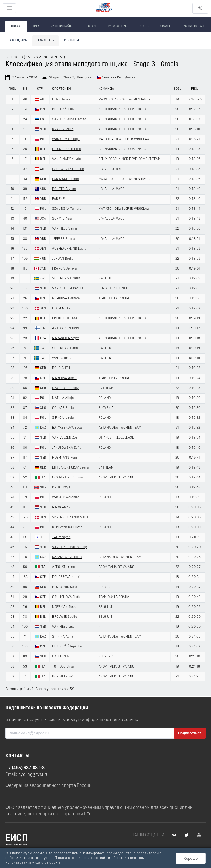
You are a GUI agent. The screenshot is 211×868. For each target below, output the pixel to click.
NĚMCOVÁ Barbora (66, 298)
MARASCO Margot (66, 338)
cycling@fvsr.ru (34, 775)
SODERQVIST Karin (66, 279)
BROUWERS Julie (65, 617)
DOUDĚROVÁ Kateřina (68, 577)
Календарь (18, 41)
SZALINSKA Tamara (67, 209)
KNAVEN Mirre (63, 129)
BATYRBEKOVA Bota (67, 428)
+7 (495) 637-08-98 (25, 768)
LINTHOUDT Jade (65, 319)
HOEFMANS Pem (65, 458)
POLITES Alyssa (64, 189)
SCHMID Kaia (62, 219)
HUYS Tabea (61, 100)
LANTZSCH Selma (66, 179)
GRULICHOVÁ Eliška (67, 597)
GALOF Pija (60, 657)
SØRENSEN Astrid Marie (70, 518)
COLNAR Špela (63, 408)
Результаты (45, 41)
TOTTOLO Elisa (63, 667)
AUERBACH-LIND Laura (69, 249)
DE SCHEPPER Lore (66, 149)
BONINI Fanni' (63, 677)
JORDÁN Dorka (63, 259)
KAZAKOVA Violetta (67, 557)
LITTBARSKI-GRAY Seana (71, 468)
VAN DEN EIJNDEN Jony (70, 547)
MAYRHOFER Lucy (65, 388)
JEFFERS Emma (64, 239)
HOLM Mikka (61, 309)
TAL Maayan (61, 537)
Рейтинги (72, 41)
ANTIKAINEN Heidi (66, 328)
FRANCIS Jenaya (64, 269)
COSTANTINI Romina (68, 478)
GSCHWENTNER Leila (68, 169)
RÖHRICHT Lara (64, 368)
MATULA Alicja (63, 398)
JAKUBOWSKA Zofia (67, 448)
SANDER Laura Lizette (69, 119)
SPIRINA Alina (63, 637)
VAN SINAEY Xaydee (67, 159)
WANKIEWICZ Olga (66, 139)
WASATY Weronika (66, 497)
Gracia (17, 57)
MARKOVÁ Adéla (64, 378)
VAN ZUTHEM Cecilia (68, 289)
